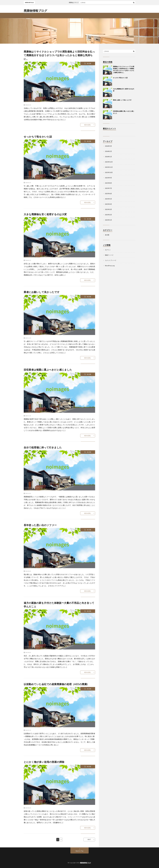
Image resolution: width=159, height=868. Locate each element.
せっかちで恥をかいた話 (38, 137)
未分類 (89, 63)
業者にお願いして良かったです (42, 292)
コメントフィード (111, 260)
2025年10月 (109, 172)
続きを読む (88, 125)
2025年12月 (109, 162)
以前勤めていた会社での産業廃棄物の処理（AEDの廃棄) (56, 684)
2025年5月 (108, 199)
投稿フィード (109, 255)
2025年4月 (108, 204)
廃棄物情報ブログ (35, 11)
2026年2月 (108, 151)
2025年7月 (108, 188)
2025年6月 (108, 194)
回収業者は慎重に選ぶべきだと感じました (48, 370)
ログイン (108, 250)
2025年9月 (108, 178)
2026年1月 (108, 157)
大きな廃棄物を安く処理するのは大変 (45, 214)
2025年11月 (109, 167)
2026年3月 (108, 146)
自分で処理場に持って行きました (43, 447)
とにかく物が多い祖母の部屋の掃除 (44, 762)
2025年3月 (108, 209)
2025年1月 (108, 220)
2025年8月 (108, 183)
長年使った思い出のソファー (40, 525)
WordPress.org (110, 266)
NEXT (89, 839)
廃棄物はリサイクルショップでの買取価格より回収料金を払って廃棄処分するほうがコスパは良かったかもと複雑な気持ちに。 (59, 55)
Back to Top (80, 851)
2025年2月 (108, 215)
